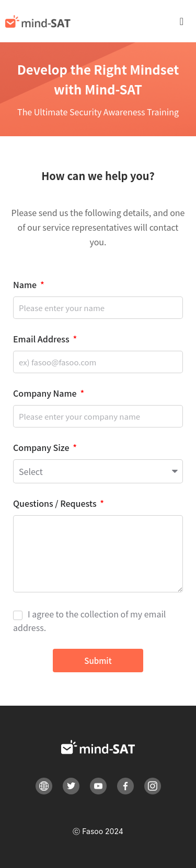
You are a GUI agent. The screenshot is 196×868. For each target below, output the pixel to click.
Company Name (46, 394)
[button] (187, 21)
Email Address (42, 340)
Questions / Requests (56, 504)
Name (26, 286)
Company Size (42, 448)
